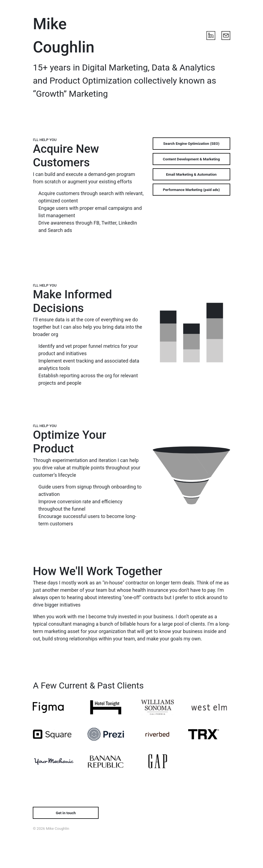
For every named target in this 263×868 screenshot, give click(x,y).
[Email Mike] (226, 36)
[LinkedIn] (211, 36)
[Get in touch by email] (66, 813)
